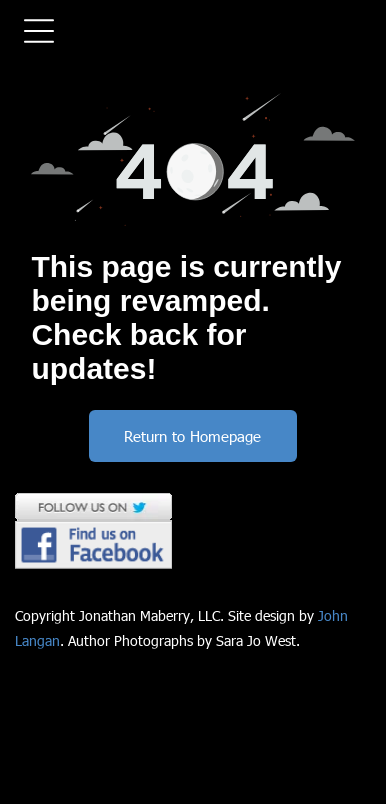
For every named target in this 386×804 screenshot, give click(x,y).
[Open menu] (39, 31)
